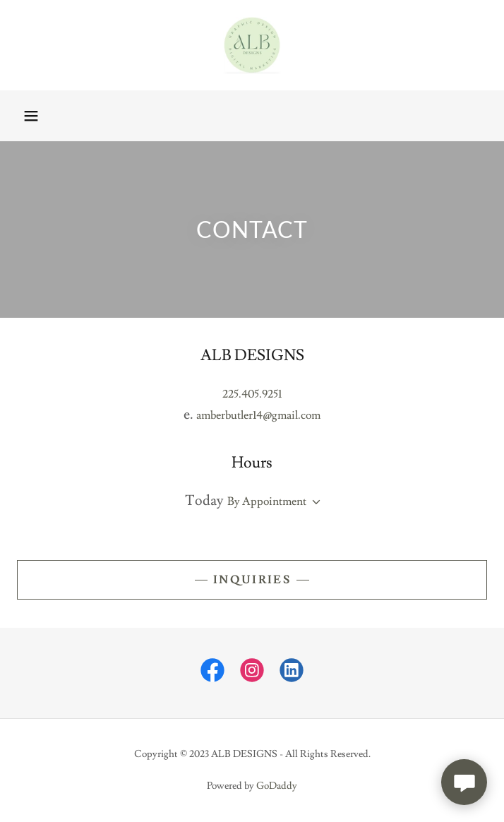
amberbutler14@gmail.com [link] (258, 415)
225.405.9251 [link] (252, 394)
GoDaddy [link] (277, 786)
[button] (31, 116)
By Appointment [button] (267, 501)
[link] (252, 45)
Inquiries (252, 580)
